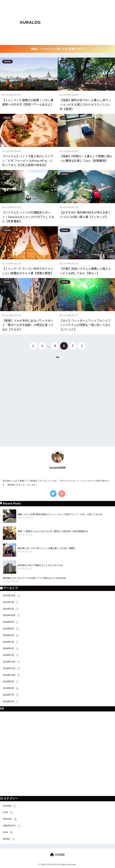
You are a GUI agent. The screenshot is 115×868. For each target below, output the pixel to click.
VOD (8, 832)
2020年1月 (11, 655)
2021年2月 (11, 609)
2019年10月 (12, 675)
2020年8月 (11, 622)
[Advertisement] (85, 22)
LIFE (63, 62)
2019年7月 (11, 695)
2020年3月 (11, 642)
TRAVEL (7, 62)
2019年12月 (12, 662)
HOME (57, 855)
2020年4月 (11, 635)
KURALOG (30, 22)
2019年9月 (11, 682)
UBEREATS (12, 826)
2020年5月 (11, 629)
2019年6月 (11, 702)
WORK (9, 839)
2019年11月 (12, 669)
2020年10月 (12, 616)
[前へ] (33, 346)
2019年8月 (11, 688)
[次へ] (82, 346)
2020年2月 (11, 649)
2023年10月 (12, 596)
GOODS (10, 806)
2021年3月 (11, 602)
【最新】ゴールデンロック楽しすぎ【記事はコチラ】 (58, 49)
